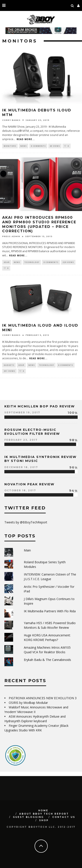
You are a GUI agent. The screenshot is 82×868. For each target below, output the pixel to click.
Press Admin (11, 236)
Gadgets (9, 365)
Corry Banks (11, 120)
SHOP (44, 820)
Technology (32, 262)
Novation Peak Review (29, 484)
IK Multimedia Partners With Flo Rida (50, 611)
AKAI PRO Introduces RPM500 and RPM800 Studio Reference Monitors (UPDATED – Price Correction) (39, 224)
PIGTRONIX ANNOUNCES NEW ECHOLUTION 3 (43, 698)
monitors (10, 146)
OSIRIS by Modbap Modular (28, 703)
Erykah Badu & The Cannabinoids (47, 660)
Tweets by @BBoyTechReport (26, 522)
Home (43, 811)
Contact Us (64, 817)
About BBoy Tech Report (44, 814)
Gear (7, 262)
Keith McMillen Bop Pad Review (40, 406)
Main (27, 550)
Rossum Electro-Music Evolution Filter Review (32, 432)
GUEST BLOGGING (28, 817)
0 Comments (38, 146)
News (24, 146)
